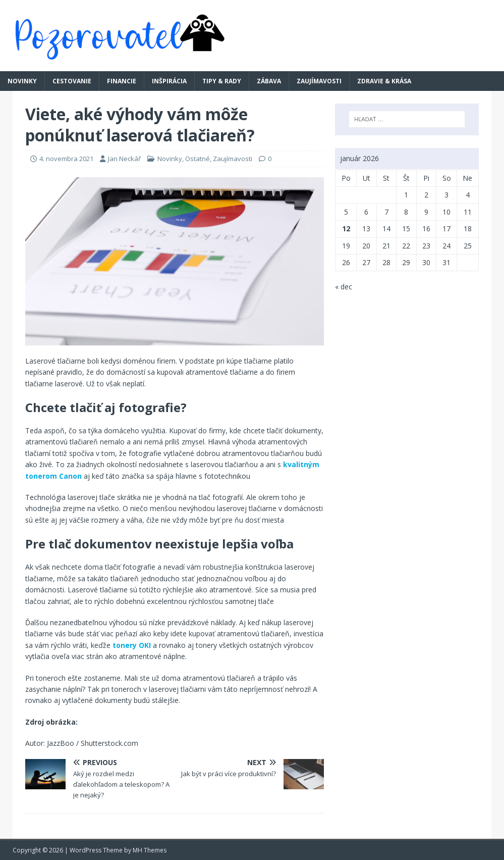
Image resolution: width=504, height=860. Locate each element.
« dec (344, 287)
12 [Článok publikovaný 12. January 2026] (346, 229)
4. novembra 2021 (66, 159)
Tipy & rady (222, 81)
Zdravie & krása (384, 81)
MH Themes (150, 850)
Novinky (22, 81)
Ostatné (198, 159)
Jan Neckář (124, 159)
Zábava (269, 81)
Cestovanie (72, 81)
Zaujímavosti (319, 81)
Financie (122, 81)
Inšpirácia (169, 81)
